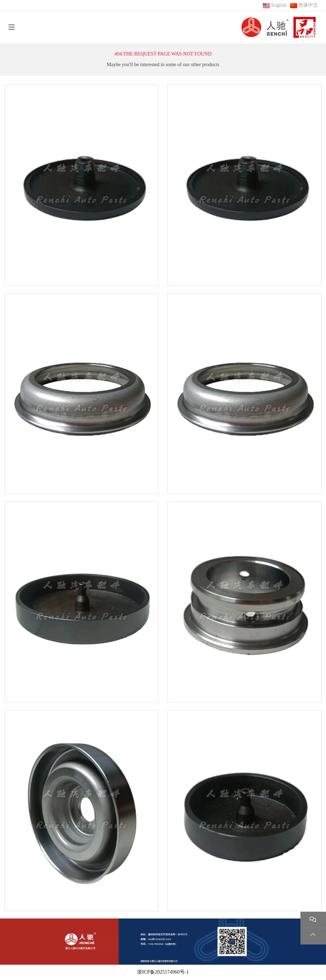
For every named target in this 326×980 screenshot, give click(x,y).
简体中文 (308, 5)
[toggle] (12, 27)
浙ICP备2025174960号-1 (163, 972)
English (279, 5)
